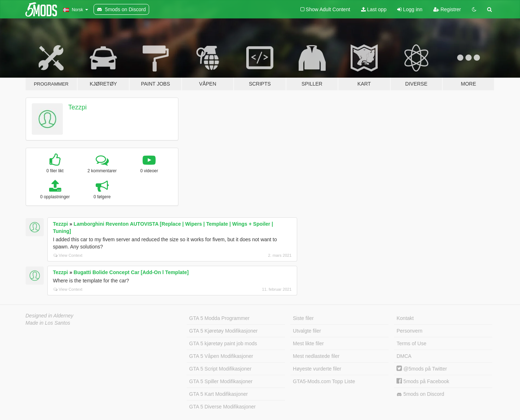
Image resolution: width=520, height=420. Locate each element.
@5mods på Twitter (422, 369)
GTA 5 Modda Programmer (219, 318)
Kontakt (405, 318)
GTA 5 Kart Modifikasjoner (218, 394)
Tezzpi (77, 107)
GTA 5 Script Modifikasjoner (220, 369)
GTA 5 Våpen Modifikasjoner (221, 356)
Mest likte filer (308, 343)
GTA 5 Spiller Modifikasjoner (221, 381)
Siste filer (303, 318)
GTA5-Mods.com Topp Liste (324, 381)
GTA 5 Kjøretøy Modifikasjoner (224, 331)
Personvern (409, 331)
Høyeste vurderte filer (317, 369)
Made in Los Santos (48, 323)
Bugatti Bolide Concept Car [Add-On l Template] (131, 272)
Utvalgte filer (307, 331)
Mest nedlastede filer (316, 356)
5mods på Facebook (423, 381)
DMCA (404, 356)
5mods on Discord (420, 394)
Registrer (447, 9)
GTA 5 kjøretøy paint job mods (223, 343)
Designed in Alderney (50, 316)
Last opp (374, 9)
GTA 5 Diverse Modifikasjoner (222, 407)
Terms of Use (411, 343)
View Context (68, 255)
